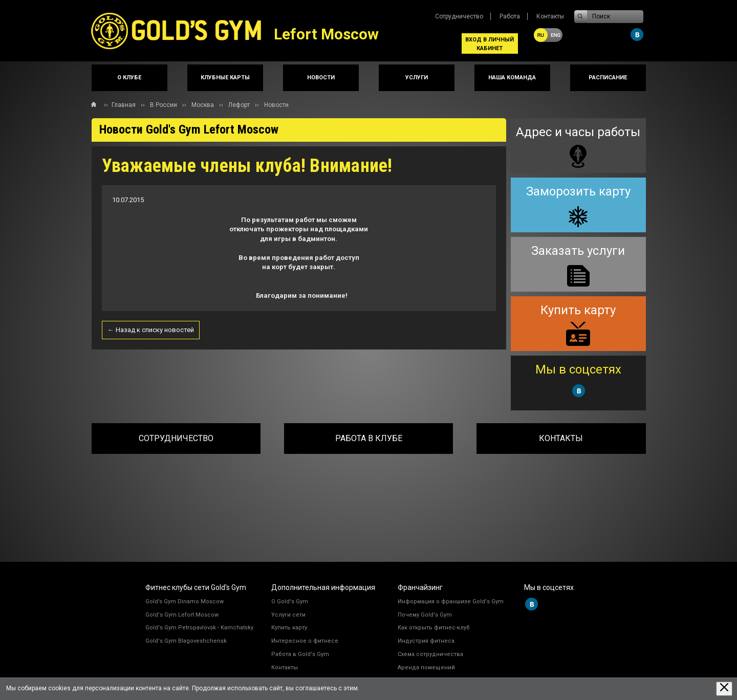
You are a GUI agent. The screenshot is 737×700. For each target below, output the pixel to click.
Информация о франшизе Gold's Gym (451, 601)
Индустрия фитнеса (426, 641)
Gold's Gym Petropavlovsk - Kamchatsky (199, 628)
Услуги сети (288, 615)
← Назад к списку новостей (151, 330)
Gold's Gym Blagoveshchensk (186, 641)
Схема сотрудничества (430, 654)
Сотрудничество (459, 16)
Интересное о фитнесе (305, 641)
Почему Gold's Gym (425, 615)
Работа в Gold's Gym (300, 654)
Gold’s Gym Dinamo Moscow (185, 601)
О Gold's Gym (290, 601)
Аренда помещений (426, 668)
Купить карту (289, 628)
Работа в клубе (369, 438)
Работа (510, 16)
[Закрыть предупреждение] (724, 688)
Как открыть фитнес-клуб (434, 628)
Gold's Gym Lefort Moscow (182, 615)
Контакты (550, 16)
